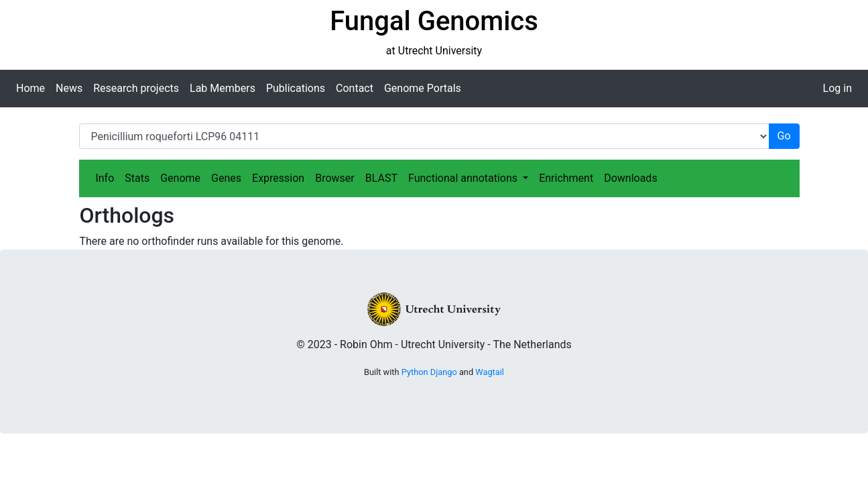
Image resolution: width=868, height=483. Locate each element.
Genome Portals (423, 88)
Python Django (429, 372)
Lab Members (223, 88)
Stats (137, 178)
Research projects (136, 88)
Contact (355, 88)
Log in (838, 88)
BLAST (381, 178)
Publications (296, 88)
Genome (180, 178)
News (69, 88)
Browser (335, 178)
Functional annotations (464, 178)
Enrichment (566, 178)
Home (30, 88)
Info (105, 178)
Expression (278, 178)
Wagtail (490, 372)
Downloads (630, 178)
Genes (226, 178)
